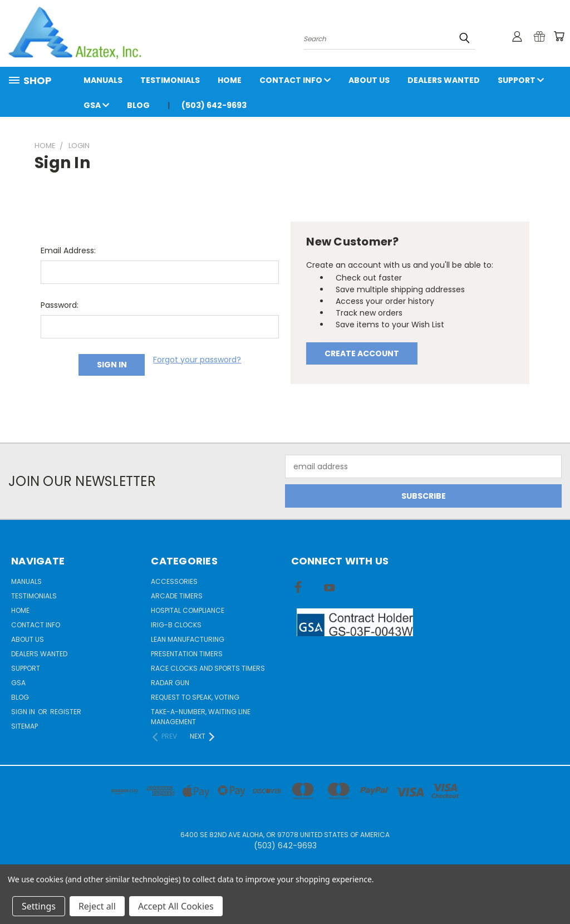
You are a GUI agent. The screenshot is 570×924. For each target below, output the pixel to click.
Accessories (174, 581)
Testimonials (170, 80)
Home (230, 80)
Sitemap (24, 726)
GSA (96, 105)
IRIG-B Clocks (176, 625)
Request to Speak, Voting (195, 697)
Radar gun (170, 683)
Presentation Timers (187, 654)
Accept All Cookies (176, 906)
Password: (60, 305)
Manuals (103, 80)
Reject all (97, 906)
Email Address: (68, 250)
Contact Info (295, 80)
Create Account (362, 353)
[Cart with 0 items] (559, 36)
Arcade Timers (177, 596)
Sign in (24, 712)
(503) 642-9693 (214, 105)
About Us (369, 80)
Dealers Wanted (444, 80)
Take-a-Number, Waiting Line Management (201, 717)
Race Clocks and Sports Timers (208, 668)
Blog (138, 105)
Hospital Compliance (188, 610)
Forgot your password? (197, 360)
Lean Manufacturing (188, 639)
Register (66, 712)
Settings (39, 906)
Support (521, 80)
